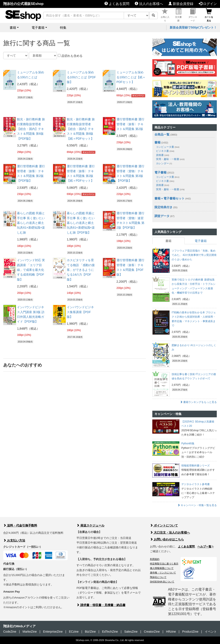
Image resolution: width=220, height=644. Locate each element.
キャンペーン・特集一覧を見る (197, 505)
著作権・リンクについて (163, 573)
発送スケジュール (90, 525)
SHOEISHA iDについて (162, 582)
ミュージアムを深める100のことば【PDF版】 (81, 77)
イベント (211, 632)
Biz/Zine (90, 632)
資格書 (163, 155)
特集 (63, 28)
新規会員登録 (181, 4)
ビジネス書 (165, 151)
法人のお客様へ (149, 4)
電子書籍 (160, 172)
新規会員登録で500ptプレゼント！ (193, 27)
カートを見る (209, 15)
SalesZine (131, 632)
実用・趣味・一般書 (170, 159)
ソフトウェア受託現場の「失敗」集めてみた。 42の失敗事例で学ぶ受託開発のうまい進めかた (194, 255)
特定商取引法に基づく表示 (164, 564)
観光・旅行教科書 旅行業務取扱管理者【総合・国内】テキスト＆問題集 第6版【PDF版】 (31, 129)
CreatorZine (152, 632)
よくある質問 (117, 4)
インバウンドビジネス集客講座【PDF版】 (80, 312)
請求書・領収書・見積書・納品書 (101, 605)
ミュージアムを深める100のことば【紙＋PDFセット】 (131, 77)
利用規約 (155, 559)
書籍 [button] (13, 28)
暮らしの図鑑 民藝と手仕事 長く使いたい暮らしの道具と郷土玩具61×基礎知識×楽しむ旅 (31, 223)
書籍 (157, 142)
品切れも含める (70, 56)
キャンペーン (138, 96)
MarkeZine (30, 632)
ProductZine (190, 632)
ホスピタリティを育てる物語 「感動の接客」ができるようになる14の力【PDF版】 (81, 270)
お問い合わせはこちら (167, 539)
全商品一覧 (162, 134)
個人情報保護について (162, 568)
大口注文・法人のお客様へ (170, 532)
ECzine (74, 632)
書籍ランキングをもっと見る (198, 402)
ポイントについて (164, 525)
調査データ (162, 216)
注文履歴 (178, 15)
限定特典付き (163, 207)
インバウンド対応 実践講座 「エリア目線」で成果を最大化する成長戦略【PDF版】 (31, 270)
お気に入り (165, 15)
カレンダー (164, 163)
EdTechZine (110, 632)
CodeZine (10, 632)
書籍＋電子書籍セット (170, 198)
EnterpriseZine (53, 632)
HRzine (171, 632)
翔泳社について (158, 577)
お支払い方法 (14, 540)
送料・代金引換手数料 (20, 525)
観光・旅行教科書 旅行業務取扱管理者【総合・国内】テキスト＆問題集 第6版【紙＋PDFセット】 (81, 129)
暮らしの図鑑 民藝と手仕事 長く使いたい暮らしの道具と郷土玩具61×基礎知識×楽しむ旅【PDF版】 (81, 223)
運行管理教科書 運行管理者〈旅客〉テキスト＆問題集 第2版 (130, 124)
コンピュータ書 (168, 147)
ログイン (208, 4)
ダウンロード (193, 15)
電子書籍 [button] (38, 28)
